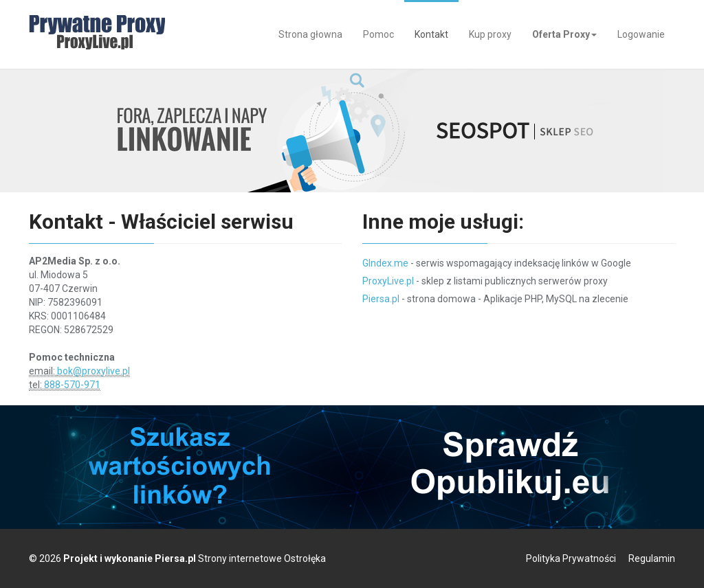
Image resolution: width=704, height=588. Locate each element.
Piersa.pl (381, 299)
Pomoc (378, 34)
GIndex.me (385, 263)
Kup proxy (490, 34)
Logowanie (641, 34)
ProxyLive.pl (388, 281)
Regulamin (652, 558)
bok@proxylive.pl (93, 371)
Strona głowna (310, 34)
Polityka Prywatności (571, 558)
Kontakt (431, 34)
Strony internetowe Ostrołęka (262, 558)
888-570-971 (72, 385)
